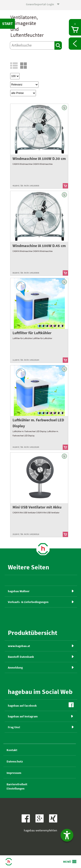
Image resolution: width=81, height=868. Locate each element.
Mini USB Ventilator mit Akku (37, 507)
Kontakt (12, 750)
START (7, 24)
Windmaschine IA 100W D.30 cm (39, 159)
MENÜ (67, 862)
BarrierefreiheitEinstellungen (17, 786)
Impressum (14, 773)
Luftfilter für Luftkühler (32, 333)
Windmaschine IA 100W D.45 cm (39, 246)
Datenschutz (15, 761)
